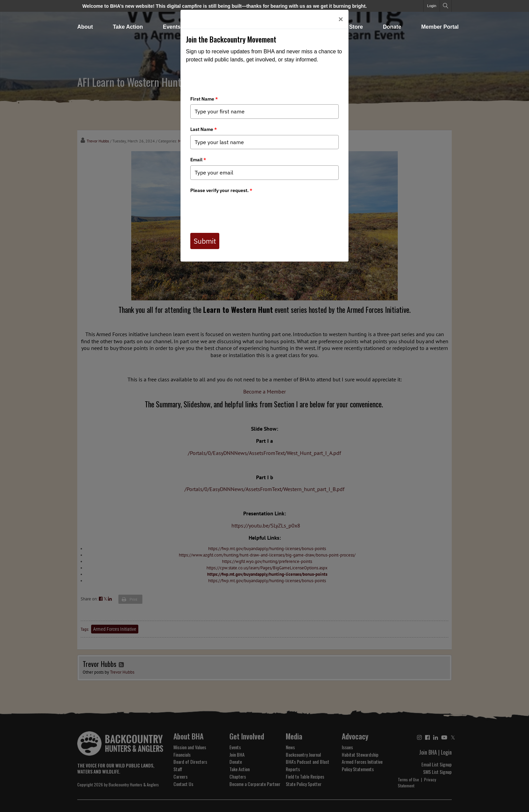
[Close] (341, 19)
